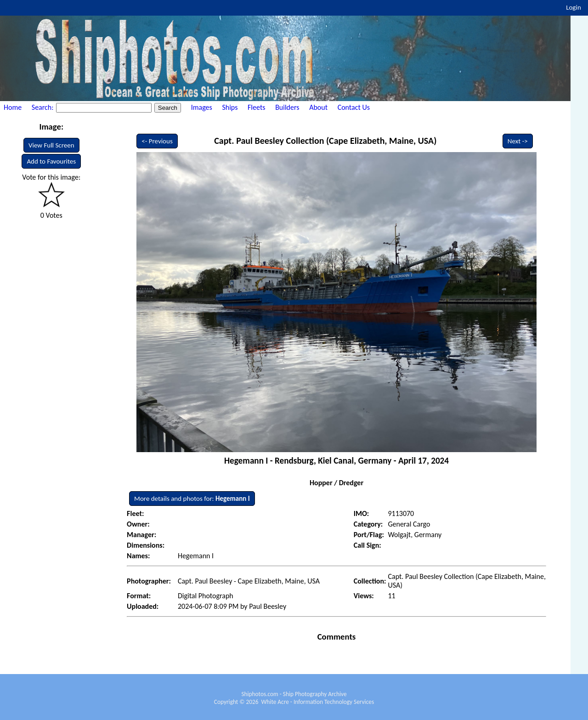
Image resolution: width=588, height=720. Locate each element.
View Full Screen (51, 145)
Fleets (256, 107)
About (318, 107)
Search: (43, 107)
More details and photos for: (192, 499)
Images (202, 107)
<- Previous (157, 141)
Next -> (518, 141)
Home (13, 107)
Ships (230, 107)
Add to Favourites (51, 161)
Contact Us (354, 107)
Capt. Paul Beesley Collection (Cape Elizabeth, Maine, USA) (325, 141)
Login (574, 7)
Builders (287, 107)
